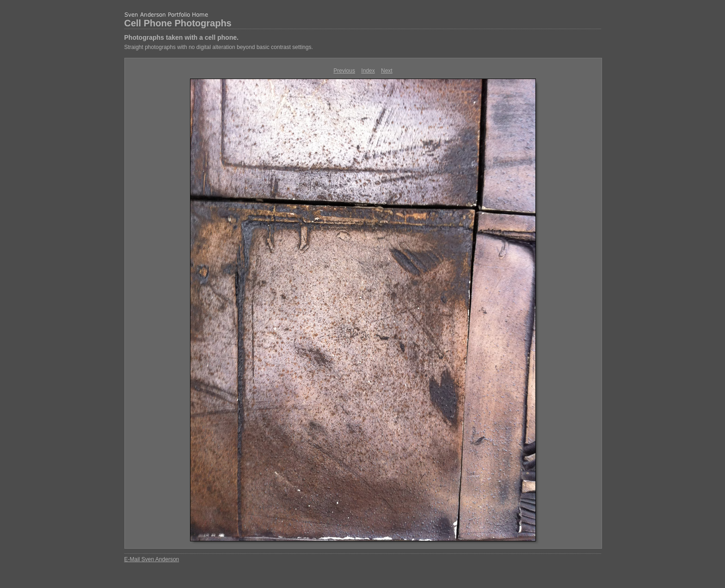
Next (387, 71)
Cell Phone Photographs (178, 23)
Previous (344, 71)
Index (368, 71)
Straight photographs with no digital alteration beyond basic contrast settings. (219, 47)
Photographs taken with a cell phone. (181, 37)
